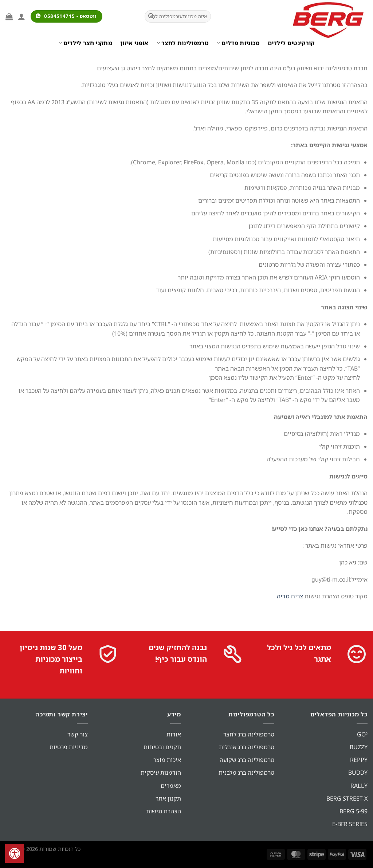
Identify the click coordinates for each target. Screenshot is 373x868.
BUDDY (358, 773)
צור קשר (78, 734)
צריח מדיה (290, 596)
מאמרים (171, 786)
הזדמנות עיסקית (161, 773)
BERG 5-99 (354, 811)
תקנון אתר (168, 798)
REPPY (359, 760)
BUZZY (359, 747)
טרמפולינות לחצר (183, 43)
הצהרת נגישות (164, 811)
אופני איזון (134, 43)
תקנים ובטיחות (162, 747)
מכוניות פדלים (238, 43)
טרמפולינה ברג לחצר (249, 734)
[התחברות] (21, 16)
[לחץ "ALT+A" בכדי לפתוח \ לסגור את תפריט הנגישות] (15, 853)
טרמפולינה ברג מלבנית (246, 773)
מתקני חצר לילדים (85, 43)
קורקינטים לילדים (291, 43)
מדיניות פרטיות (69, 747)
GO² (362, 734)
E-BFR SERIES (350, 824)
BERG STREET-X (347, 798)
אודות (174, 734)
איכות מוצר (167, 760)
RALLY (359, 786)
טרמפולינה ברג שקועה (247, 760)
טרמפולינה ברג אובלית (247, 747)
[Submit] (151, 16)
